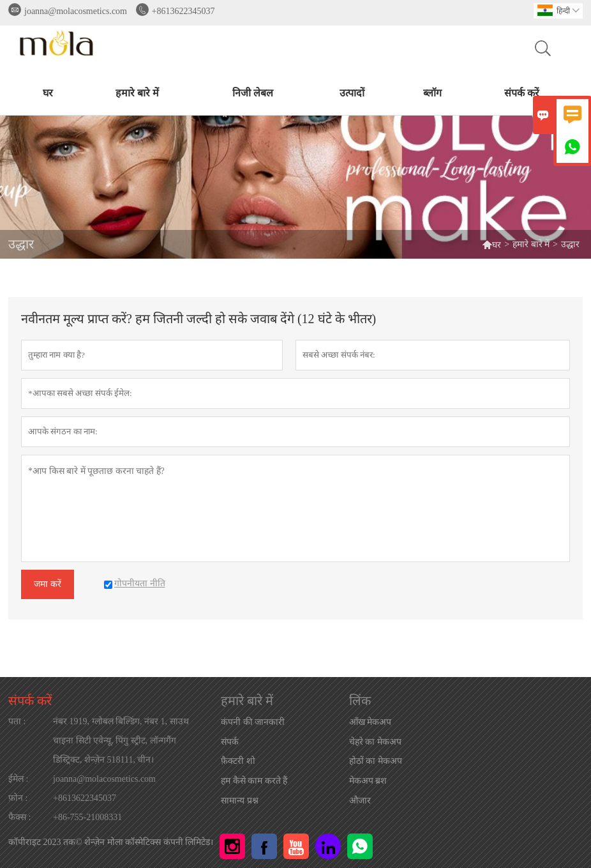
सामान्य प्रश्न (240, 801)
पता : (17, 721)
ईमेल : (18, 779)
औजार (360, 801)
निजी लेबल (253, 93)
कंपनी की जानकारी (253, 722)
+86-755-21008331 (87, 817)
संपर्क (230, 742)
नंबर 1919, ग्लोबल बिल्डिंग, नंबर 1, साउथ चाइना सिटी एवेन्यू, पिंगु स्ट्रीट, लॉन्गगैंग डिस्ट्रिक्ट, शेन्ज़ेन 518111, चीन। (121, 741)
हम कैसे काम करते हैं (254, 781)
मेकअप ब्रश (368, 781)
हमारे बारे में (137, 93)
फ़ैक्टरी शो (238, 761)
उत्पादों (352, 93)
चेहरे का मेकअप (375, 742)
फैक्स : (19, 817)
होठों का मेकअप (376, 761)
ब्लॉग (432, 93)
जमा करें (48, 584)
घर (48, 93)
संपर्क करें (522, 93)
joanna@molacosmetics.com (76, 11)
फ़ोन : (18, 798)
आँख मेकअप (370, 722)
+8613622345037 (183, 11)
